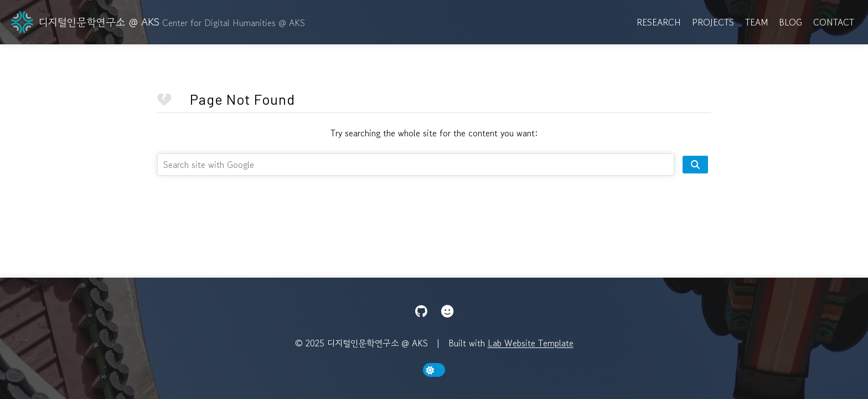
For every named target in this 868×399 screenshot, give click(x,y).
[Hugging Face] (447, 311)
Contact (834, 22)
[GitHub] (421, 311)
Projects (713, 22)
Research (659, 22)
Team (756, 22)
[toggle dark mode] (434, 370)
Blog (790, 22)
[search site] (695, 165)
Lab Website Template (531, 343)
